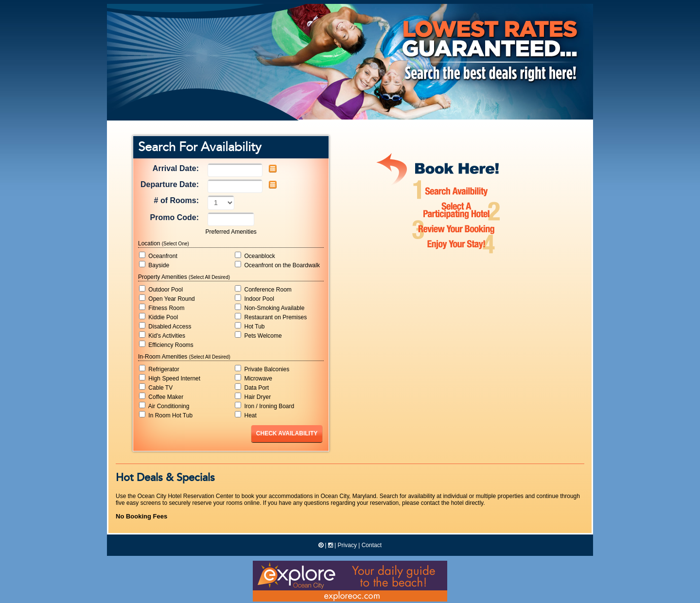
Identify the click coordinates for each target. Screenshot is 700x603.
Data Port (252, 387)
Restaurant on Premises (271, 317)
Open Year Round (167, 298)
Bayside (154, 265)
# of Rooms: (176, 200)
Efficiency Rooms (166, 345)
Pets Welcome (258, 335)
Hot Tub (250, 326)
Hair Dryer (253, 396)
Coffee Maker (161, 396)
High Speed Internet (170, 378)
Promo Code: (175, 217)
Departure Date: (170, 184)
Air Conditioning (164, 406)
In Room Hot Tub (166, 415)
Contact (372, 545)
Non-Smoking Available (270, 308)
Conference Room (263, 289)
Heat (246, 415)
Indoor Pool (254, 298)
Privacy (347, 545)
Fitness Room (162, 308)
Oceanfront (158, 256)
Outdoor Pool (161, 289)
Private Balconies (262, 369)
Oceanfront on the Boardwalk (277, 265)
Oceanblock (255, 256)
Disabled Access (165, 326)
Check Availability (287, 433)
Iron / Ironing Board (264, 406)
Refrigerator (159, 369)
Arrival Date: (176, 168)
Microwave (254, 378)
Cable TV (156, 387)
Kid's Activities (162, 335)
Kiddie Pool (158, 317)
